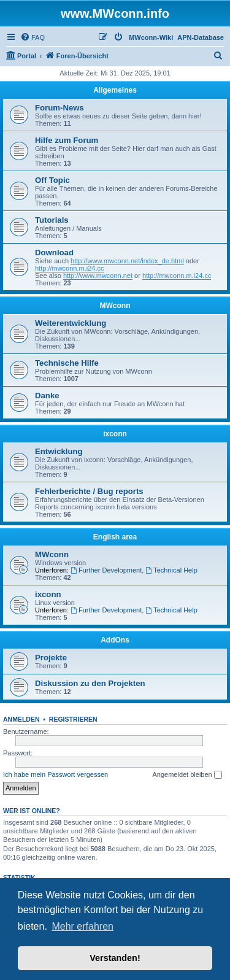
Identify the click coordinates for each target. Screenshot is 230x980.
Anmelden (21, 719)
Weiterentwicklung (71, 323)
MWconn (115, 306)
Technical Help (171, 570)
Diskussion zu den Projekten (90, 683)
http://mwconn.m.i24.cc (70, 268)
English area (115, 537)
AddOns (115, 640)
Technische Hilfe (67, 363)
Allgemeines (115, 90)
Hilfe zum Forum (67, 140)
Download (54, 253)
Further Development (106, 570)
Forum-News (59, 108)
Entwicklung (59, 451)
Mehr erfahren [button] (82, 926)
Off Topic (52, 180)
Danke (47, 395)
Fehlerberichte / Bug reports (89, 491)
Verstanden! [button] (115, 958)
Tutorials (52, 220)
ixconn (115, 434)
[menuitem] (33, 37)
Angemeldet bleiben (187, 775)
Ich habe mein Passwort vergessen (56, 774)
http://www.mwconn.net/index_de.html (127, 261)
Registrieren (73, 719)
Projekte (51, 658)
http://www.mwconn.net (98, 276)
